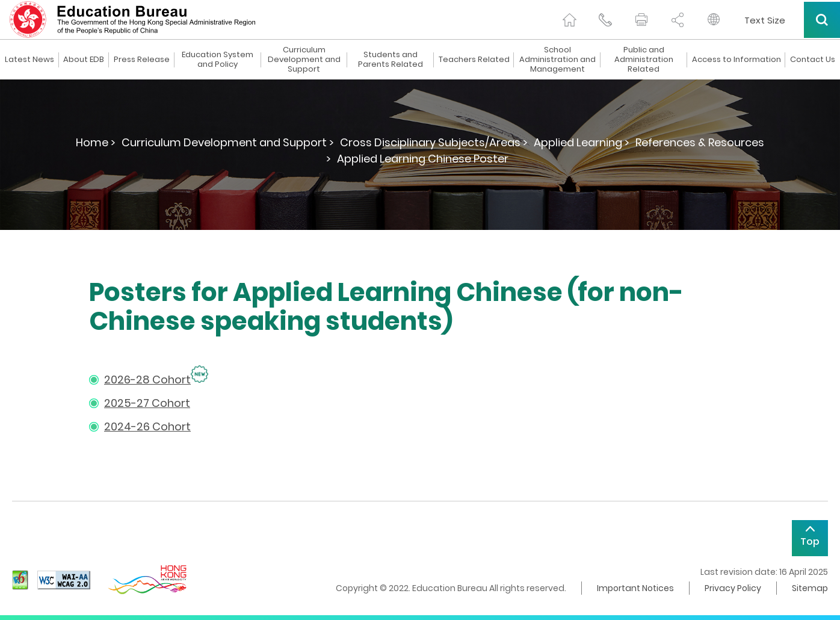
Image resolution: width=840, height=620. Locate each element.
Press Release (142, 60)
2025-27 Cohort (147, 403)
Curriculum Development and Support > (228, 142)
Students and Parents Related (391, 60)
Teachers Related (474, 60)
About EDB (84, 60)
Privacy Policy (733, 588)
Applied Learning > (582, 142)
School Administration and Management (557, 60)
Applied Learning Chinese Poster (423, 159)
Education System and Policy (218, 60)
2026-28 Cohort (147, 380)
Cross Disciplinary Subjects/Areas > (434, 142)
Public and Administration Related (644, 60)
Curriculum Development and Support (304, 60)
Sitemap (810, 588)
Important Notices (635, 588)
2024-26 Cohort (147, 426)
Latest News (29, 60)
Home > (96, 142)
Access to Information (737, 60)
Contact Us (813, 60)
